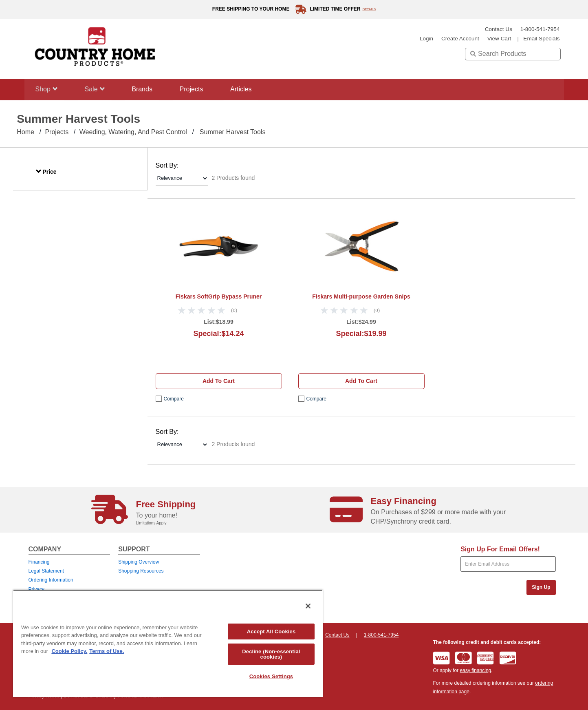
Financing (39, 562)
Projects (199, 89)
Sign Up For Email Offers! (500, 549)
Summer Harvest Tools (233, 132)
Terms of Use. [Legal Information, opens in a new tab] (107, 651)
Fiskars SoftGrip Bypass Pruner (219, 296)
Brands (147, 89)
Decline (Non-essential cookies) (271, 654)
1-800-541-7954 (540, 29)
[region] (168, 643)
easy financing (476, 670)
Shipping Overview (139, 562)
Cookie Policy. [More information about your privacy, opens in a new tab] (69, 651)
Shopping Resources (141, 571)
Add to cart (219, 381)
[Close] (308, 606)
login (426, 39)
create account (460, 39)
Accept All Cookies (271, 631)
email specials (541, 39)
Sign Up (541, 587)
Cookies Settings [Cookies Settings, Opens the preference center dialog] (271, 676)
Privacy (36, 589)
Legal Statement (46, 571)
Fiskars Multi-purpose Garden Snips (361, 296)
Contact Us (499, 29)
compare (174, 399)
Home (25, 132)
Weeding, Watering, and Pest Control (133, 132)
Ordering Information (51, 580)
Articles (251, 89)
